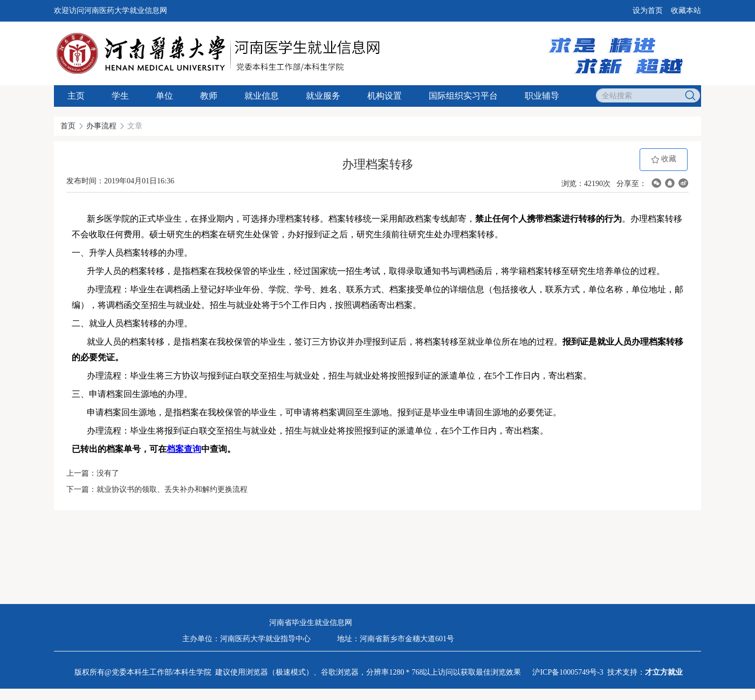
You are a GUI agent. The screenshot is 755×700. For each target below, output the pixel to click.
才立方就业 (664, 672)
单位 (164, 96)
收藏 (664, 159)
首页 (68, 126)
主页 (76, 96)
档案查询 (184, 449)
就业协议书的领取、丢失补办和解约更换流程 (172, 489)
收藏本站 (686, 11)
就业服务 (323, 96)
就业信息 (262, 96)
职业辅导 (542, 96)
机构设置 (385, 96)
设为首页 (648, 11)
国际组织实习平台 (463, 96)
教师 (209, 96)
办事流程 (101, 126)
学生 (120, 96)
